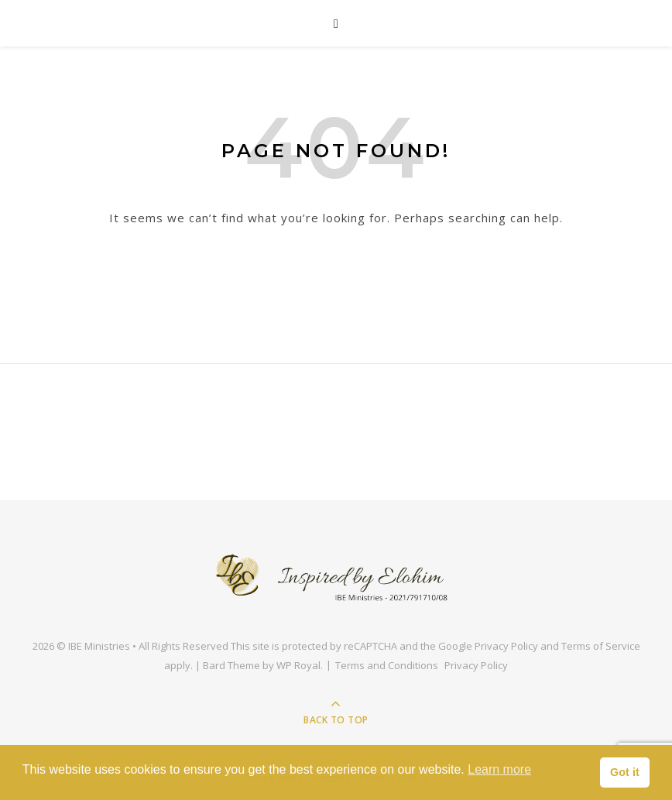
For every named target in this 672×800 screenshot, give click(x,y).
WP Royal (298, 665)
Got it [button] (625, 772)
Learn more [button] (499, 769)
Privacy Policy (506, 646)
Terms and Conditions (387, 665)
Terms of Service (601, 646)
